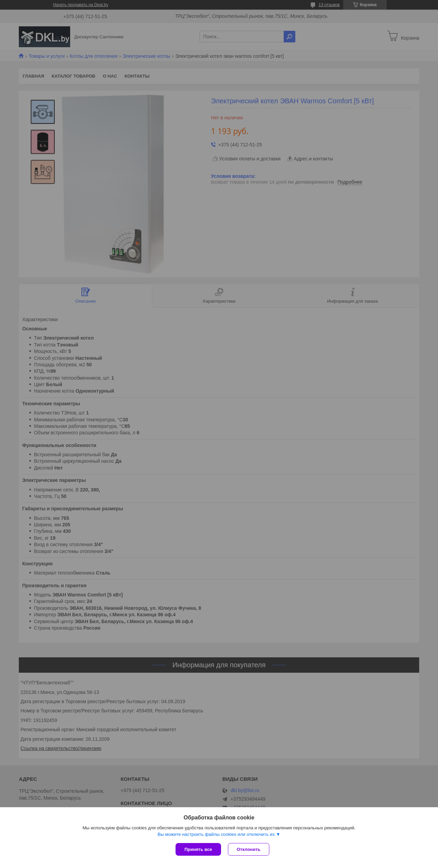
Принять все (198, 849)
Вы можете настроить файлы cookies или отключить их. (217, 834)
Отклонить (249, 849)
